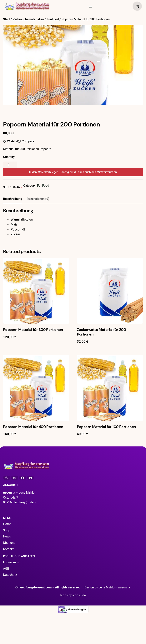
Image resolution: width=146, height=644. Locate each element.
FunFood (53, 19)
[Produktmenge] (10, 165)
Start (6, 19)
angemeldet (25, 268)
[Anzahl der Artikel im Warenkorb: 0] (137, 6)
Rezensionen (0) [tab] (38, 199)
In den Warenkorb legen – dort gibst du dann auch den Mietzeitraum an (73, 172)
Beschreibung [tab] (13, 199)
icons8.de (79, 631)
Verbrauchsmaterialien (28, 19)
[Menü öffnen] (91, 6)
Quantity (9, 157)
